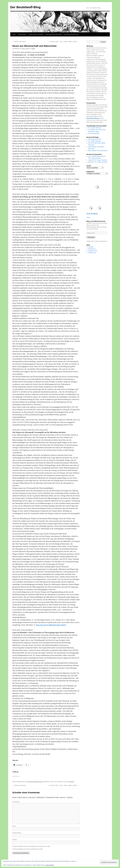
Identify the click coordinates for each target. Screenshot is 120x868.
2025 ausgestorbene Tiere (95, 139)
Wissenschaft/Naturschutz (35, 782)
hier (105, 99)
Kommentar (16, 802)
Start (14, 34)
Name (14, 826)
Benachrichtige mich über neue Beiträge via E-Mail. (29, 849)
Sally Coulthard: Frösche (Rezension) (98, 151)
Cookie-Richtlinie (49, 865)
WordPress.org (92, 253)
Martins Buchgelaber (92, 214)
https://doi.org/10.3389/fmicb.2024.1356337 (51, 625)
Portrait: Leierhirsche (19, 42)
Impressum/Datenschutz (71, 34)
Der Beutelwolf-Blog (25, 7)
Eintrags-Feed (92, 249)
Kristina (90, 162)
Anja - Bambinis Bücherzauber (96, 156)
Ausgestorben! (22, 34)
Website (15, 840)
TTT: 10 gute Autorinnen (94, 128)
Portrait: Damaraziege (94, 133)
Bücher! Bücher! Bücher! (36, 34)
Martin (33, 49)
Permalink (71, 782)
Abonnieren (91, 237)
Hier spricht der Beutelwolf (54, 34)
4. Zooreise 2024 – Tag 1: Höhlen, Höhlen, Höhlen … (64, 42)
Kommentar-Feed (93, 251)
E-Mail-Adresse (17, 833)
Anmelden (91, 247)
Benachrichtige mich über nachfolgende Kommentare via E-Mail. (32, 846)
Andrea (90, 160)
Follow (88, 217)
